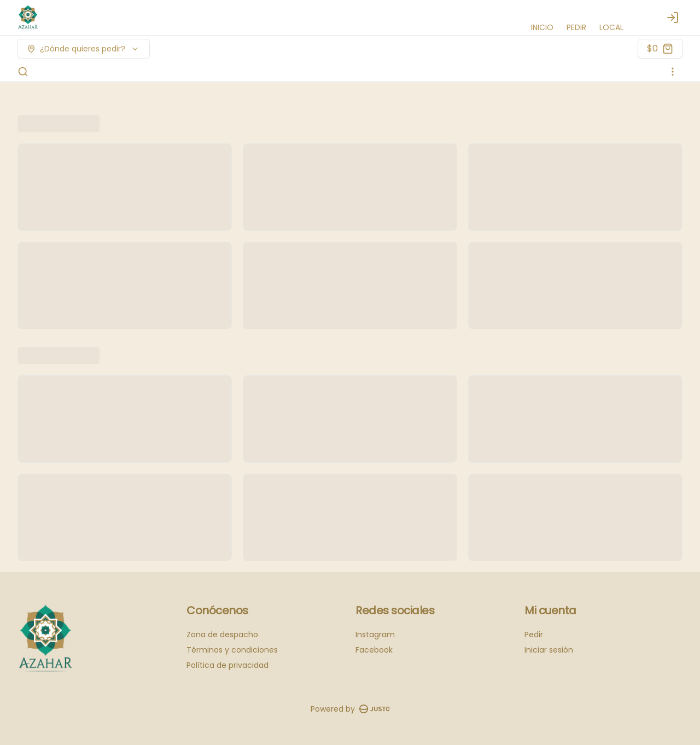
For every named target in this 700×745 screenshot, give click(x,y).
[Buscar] (23, 72)
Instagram (375, 635)
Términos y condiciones (232, 650)
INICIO (542, 27)
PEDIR (576, 27)
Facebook (374, 650)
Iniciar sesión (549, 650)
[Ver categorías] (673, 72)
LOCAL (611, 27)
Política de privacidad (227, 665)
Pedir (534, 635)
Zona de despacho (222, 635)
